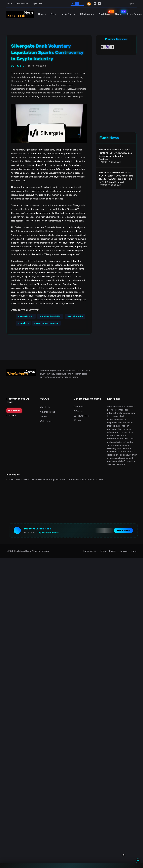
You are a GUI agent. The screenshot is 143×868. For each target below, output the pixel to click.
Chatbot (14, 410)
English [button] (131, 4)
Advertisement (22, 4)
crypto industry (75, 316)
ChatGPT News (14, 480)
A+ (82, 4)
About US (45, 407)
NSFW (26, 480)
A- (73, 4)
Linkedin (79, 407)
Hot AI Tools (67, 14)
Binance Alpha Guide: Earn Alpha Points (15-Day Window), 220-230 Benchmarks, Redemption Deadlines (115, 154)
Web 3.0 (102, 480)
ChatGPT (11, 415)
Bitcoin (64, 480)
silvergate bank (26, 316)
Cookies (124, 551)
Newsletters (82, 416)
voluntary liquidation (50, 316)
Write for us (46, 421)
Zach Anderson (19, 66)
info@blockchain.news (47, 533)
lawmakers (23, 323)
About (9, 4)
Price (53, 14)
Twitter (78, 411)
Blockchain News (22, 551)
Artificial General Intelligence (45, 480)
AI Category (86, 14)
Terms (103, 551)
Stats (134, 551)
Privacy (113, 551)
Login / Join (37, 4)
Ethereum (74, 480)
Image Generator (89, 480)
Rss (77, 420)
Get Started (123, 530)
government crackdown (46, 323)
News (41, 14)
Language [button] (88, 551)
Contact (44, 416)
